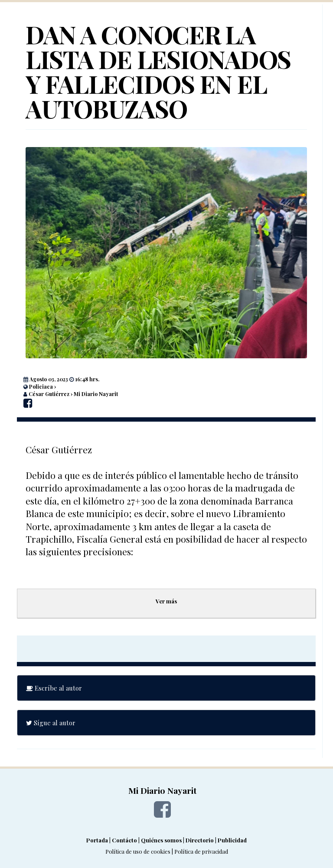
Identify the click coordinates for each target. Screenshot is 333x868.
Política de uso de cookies (138, 851)
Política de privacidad (201, 851)
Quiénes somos (161, 840)
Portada (97, 840)
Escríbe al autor (54, 688)
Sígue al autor (51, 723)
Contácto (124, 840)
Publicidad (232, 840)
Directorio (200, 840)
